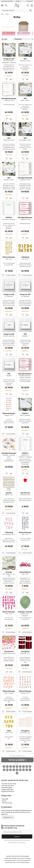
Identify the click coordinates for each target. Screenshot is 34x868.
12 (11, 770)
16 (23, 770)
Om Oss (4, 801)
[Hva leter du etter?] (17, 10)
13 (14, 770)
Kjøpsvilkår (5, 799)
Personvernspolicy (7, 803)
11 (7, 770)
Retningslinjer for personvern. (17, 842)
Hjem (2, 14)
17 (27, 770)
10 (4, 770)
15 (20, 770)
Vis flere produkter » (17, 760)
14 (17, 770)
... (30, 770)
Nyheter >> (19, 1)
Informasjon (30, 1)
